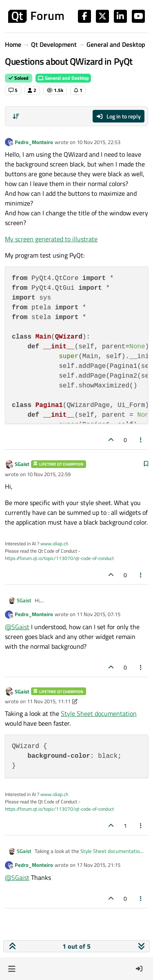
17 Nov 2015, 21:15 (99, 865)
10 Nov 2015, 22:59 (49, 474)
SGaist (22, 464)
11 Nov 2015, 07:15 (99, 614)
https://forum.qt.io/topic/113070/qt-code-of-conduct (59, 558)
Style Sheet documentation (99, 713)
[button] (12, 969)
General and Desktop (63, 78)
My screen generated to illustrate (51, 239)
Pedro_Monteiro (34, 142)
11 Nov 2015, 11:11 (49, 701)
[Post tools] (141, 440)
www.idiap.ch (54, 544)
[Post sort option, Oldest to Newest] (16, 116)
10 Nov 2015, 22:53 (99, 142)
